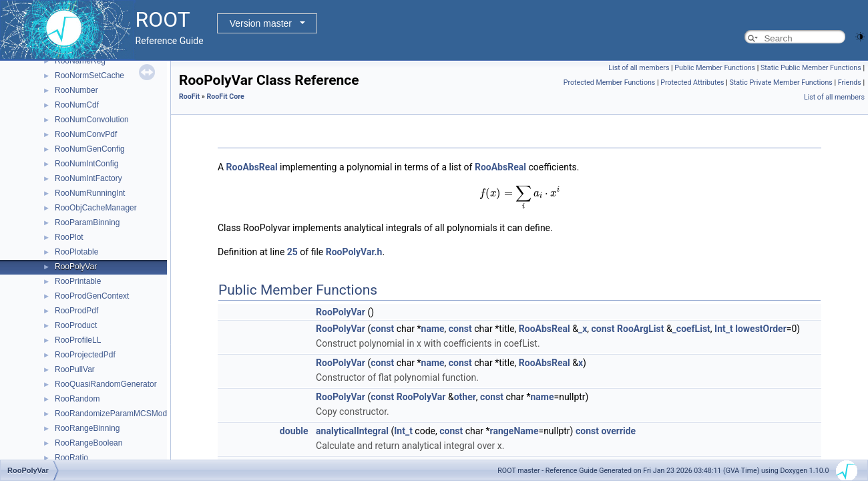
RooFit (189, 97)
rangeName (514, 431)
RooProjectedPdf (85, 355)
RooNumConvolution (92, 120)
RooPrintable (78, 281)
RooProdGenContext (92, 296)
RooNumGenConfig (90, 149)
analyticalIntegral (352, 431)
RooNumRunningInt (90, 193)
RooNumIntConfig (86, 164)
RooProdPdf (76, 311)
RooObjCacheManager (96, 208)
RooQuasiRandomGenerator (106, 384)
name (433, 329)
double (294, 431)
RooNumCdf (77, 105)
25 (292, 252)
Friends (850, 83)
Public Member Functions (715, 68)
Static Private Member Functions (781, 83)
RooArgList (640, 329)
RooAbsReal (252, 167)
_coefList (691, 329)
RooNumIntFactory (88, 178)
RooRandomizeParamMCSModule (116, 414)
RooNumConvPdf (86, 134)
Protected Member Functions (610, 83)
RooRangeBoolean (88, 443)
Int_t (724, 329)
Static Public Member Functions (811, 68)
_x (583, 329)
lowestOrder (761, 329)
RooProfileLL (78, 340)
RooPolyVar (76, 267)
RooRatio (71, 458)
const (382, 329)
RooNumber (76, 90)
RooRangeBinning (87, 428)
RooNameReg (80, 61)
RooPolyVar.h (354, 252)
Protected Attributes (692, 83)
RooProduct (76, 325)
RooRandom (77, 399)
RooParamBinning (87, 222)
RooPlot (69, 237)
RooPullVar (75, 369)
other (465, 397)
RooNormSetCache (89, 75)
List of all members (639, 68)
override (618, 431)
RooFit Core (225, 97)
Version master (261, 23)
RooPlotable (76, 252)
